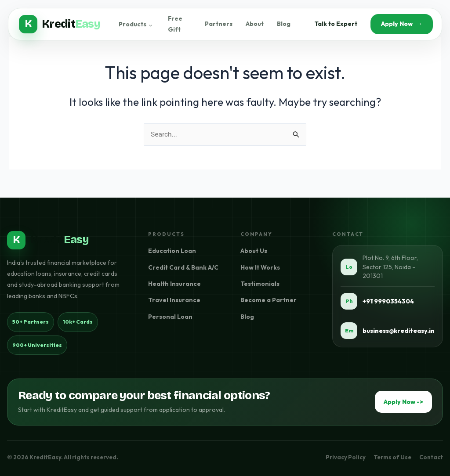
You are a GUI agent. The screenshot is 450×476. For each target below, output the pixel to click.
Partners (218, 25)
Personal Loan (170, 317)
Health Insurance (174, 284)
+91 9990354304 (388, 301)
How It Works (260, 267)
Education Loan (172, 251)
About (254, 25)
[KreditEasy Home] (60, 25)
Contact (431, 457)
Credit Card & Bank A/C (183, 267)
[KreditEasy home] (48, 240)
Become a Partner (269, 300)
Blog (283, 25)
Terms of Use (392, 457)
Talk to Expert (335, 25)
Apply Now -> (403, 402)
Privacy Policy (346, 457)
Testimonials (260, 284)
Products (136, 25)
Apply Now (401, 25)
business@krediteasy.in (399, 331)
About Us (254, 251)
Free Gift (176, 25)
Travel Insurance (174, 300)
